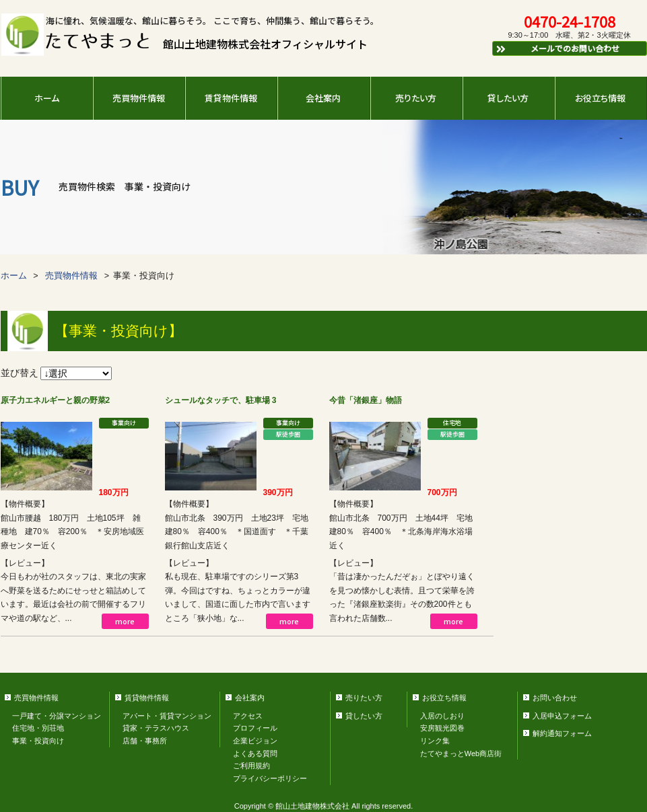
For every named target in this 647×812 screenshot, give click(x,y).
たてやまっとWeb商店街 (461, 753)
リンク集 (435, 741)
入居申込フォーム (562, 716)
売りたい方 (416, 98)
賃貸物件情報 (231, 98)
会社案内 (323, 98)
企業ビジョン (255, 741)
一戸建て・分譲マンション (57, 716)
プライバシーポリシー (270, 778)
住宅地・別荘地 (38, 728)
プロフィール (255, 728)
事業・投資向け (38, 741)
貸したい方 (508, 98)
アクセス (248, 716)
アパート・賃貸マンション (167, 716)
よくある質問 (255, 753)
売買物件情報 (139, 98)
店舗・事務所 (145, 741)
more (125, 621)
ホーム (47, 98)
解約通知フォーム (562, 733)
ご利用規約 (251, 766)
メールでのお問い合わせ (557, 48)
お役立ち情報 (600, 98)
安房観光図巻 (442, 728)
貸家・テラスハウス (156, 728)
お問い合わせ (555, 698)
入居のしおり (442, 716)
